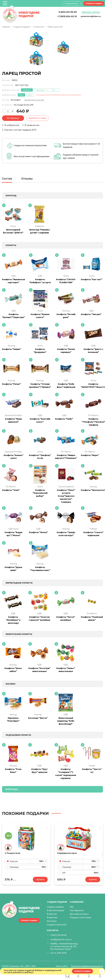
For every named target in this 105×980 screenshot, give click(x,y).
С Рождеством (12, 853)
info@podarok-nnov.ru (61, 939)
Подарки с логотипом (80, 917)
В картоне (39, 27)
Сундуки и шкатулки (57, 924)
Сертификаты (77, 910)
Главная (6, 27)
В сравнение (32, 125)
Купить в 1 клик (38, 118)
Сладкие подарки (22, 27)
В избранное (12, 125)
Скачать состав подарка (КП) (20, 130)
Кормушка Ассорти (67, 853)
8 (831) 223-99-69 (58, 935)
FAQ (72, 907)
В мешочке (52, 917)
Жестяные (52, 921)
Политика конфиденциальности (87, 966)
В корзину (13, 118)
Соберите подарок (94, 3)
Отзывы (27, 179)
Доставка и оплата (79, 914)
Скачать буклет (72, 3)
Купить (40, 879)
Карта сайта (62, 966)
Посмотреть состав (34, 100)
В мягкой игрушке (56, 910)
